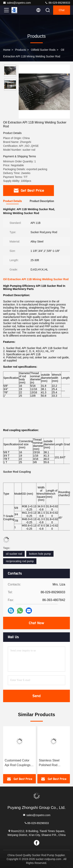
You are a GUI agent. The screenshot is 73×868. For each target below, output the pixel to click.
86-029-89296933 (57, 3)
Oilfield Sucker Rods (43, 50)
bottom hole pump (40, 554)
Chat (62, 10)
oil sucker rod (14, 554)
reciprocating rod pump (20, 561)
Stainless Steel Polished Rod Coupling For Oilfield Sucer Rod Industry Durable (53, 763)
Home (7, 50)
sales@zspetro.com (17, 3)
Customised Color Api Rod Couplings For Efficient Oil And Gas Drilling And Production (18, 763)
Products (21, 50)
